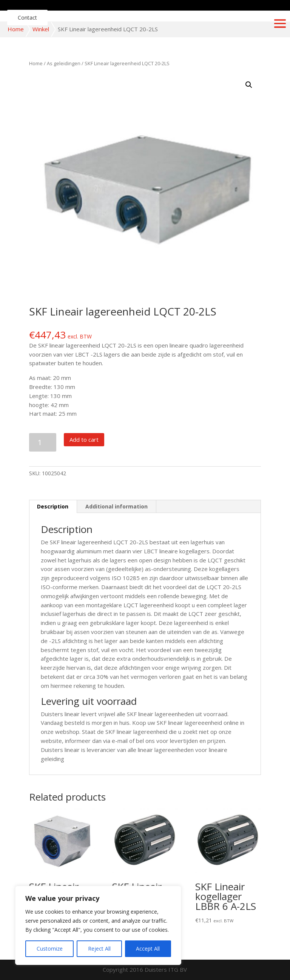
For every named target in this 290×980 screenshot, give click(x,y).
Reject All (99, 949)
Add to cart (84, 439)
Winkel (41, 29)
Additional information (116, 506)
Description (53, 506)
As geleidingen (64, 63)
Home (16, 29)
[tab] (53, 507)
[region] (98, 925)
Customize (50, 949)
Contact (27, 18)
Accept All (148, 949)
